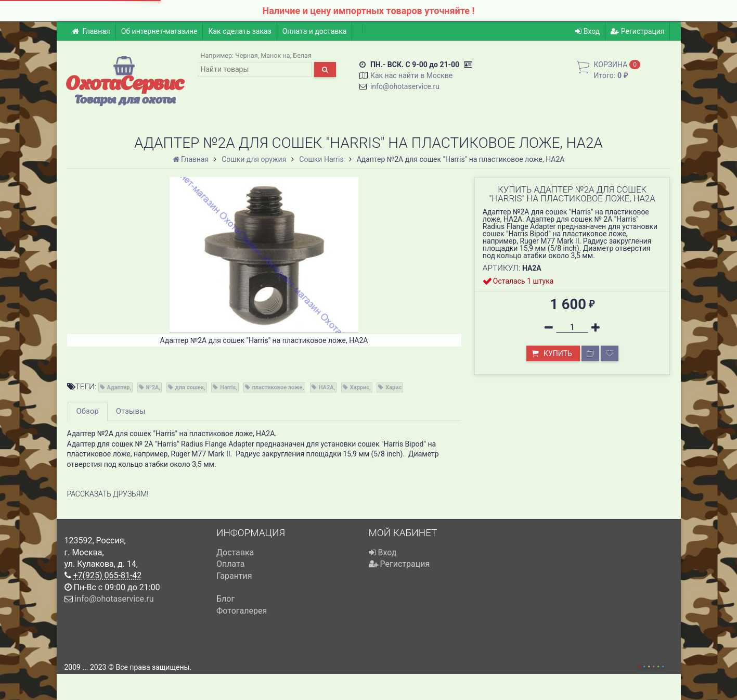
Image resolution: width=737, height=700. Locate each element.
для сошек (190, 387)
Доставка (235, 552)
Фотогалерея (242, 611)
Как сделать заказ (240, 31)
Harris (228, 387)
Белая (302, 55)
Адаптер (119, 387)
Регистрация (637, 31)
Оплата (230, 564)
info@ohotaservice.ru (405, 86)
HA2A (326, 387)
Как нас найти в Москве (411, 75)
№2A (153, 387)
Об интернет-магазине (159, 31)
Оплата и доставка (315, 31)
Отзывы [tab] (131, 411)
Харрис (360, 387)
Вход (587, 31)
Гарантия (234, 576)
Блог (225, 599)
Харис (393, 387)
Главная (91, 31)
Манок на (275, 55)
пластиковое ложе (277, 387)
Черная (246, 55)
